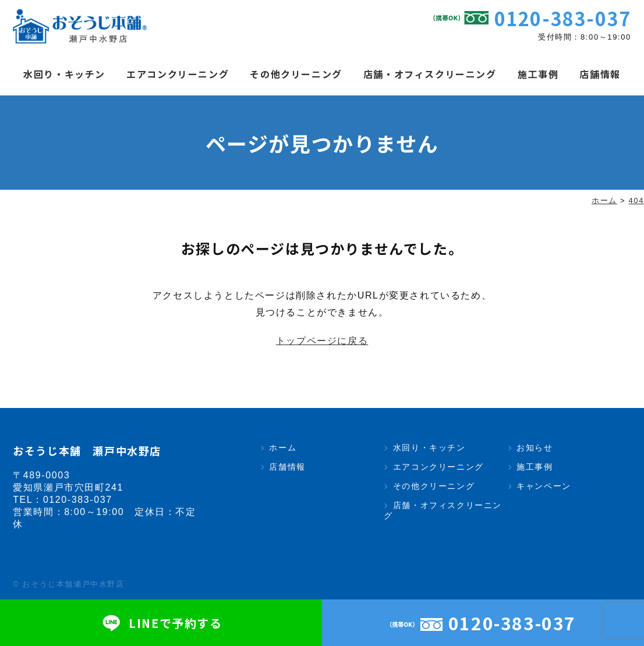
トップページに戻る (322, 341)
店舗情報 (600, 74)
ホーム (283, 448)
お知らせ (535, 448)
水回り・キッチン (64, 74)
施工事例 (538, 74)
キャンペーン (544, 486)
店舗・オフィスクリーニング (430, 74)
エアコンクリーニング (178, 74)
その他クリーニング (296, 74)
